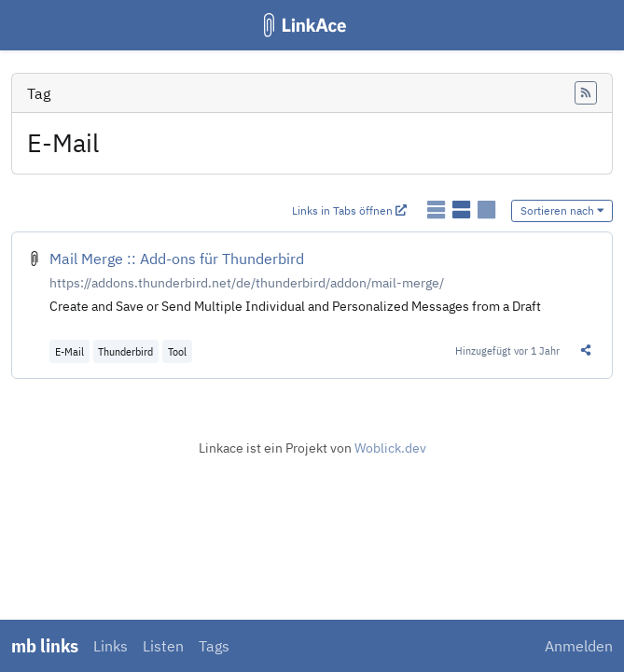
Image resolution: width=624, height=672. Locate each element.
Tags (214, 646)
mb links (45, 645)
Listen (163, 646)
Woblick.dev (390, 448)
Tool (177, 351)
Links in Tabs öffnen (349, 210)
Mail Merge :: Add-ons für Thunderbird (177, 259)
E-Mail (69, 351)
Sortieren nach (562, 210)
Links (111, 646)
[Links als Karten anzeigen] (486, 210)
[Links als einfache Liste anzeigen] (438, 210)
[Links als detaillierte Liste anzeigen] (463, 210)
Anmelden (579, 646)
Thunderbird (125, 351)
